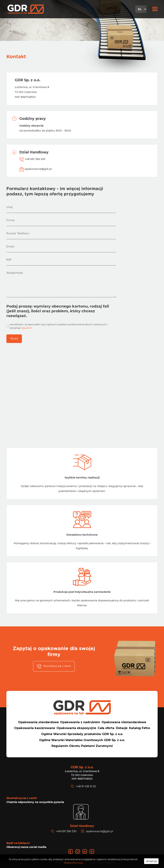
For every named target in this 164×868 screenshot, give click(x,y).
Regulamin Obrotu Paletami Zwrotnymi (82, 746)
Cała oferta (106, 728)
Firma (11, 220)
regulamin (27, 328)
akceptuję (151, 861)
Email (10, 247)
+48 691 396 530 (32, 159)
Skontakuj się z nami (54, 666)
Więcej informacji (73, 863)
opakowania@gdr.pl (36, 169)
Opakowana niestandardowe (124, 722)
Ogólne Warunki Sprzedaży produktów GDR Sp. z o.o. (82, 734)
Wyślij (14, 339)
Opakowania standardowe (38, 722)
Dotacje (122, 728)
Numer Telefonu (18, 233)
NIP (9, 260)
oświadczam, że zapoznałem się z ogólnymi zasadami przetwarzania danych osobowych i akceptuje (59, 326)
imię (9, 207)
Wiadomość (15, 273)
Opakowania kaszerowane (35, 728)
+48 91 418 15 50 (83, 786)
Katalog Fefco (139, 728)
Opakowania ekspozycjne (76, 728)
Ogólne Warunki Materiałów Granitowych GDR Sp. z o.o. (82, 740)
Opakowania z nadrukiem (80, 722)
